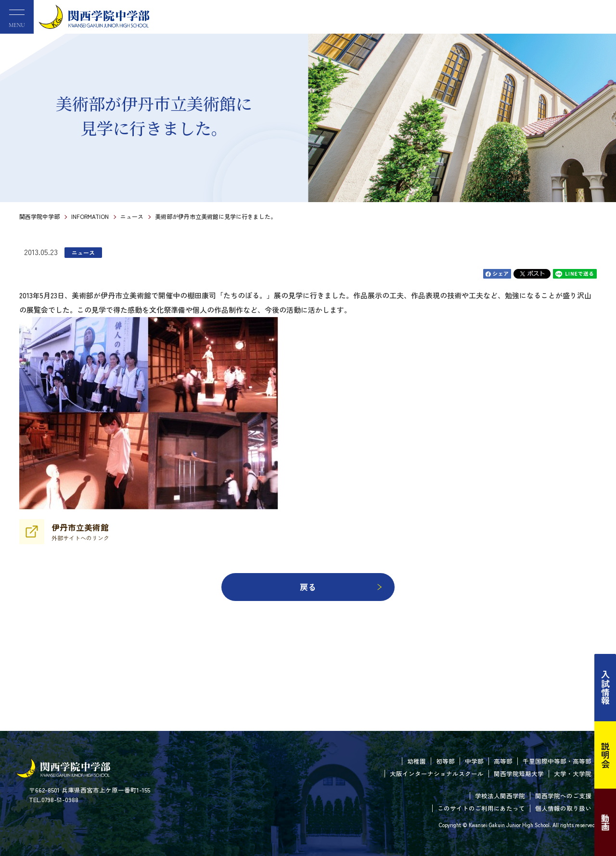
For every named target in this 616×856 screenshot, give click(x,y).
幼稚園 (417, 761)
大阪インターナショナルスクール (437, 773)
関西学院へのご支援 (563, 796)
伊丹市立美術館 (80, 532)
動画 (605, 822)
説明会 (605, 755)
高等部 (503, 761)
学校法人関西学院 (500, 796)
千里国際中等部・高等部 (557, 761)
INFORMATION (90, 216)
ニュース (132, 216)
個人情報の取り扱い (563, 808)
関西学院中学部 (39, 216)
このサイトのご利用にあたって (481, 808)
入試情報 (605, 688)
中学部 (474, 761)
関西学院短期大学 (519, 773)
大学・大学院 (573, 773)
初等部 (445, 761)
